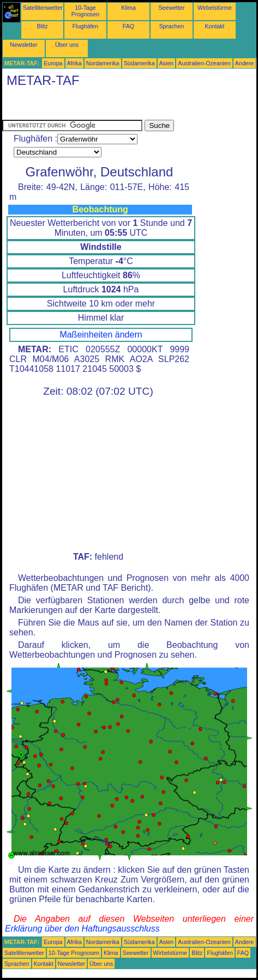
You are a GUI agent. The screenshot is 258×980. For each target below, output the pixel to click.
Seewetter (172, 8)
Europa (53, 63)
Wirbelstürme (215, 8)
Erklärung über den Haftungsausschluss (82, 929)
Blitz (42, 26)
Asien (167, 63)
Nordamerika (103, 63)
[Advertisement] (89, 106)
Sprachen (172, 26)
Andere (244, 63)
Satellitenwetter (43, 8)
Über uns (67, 45)
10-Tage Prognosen (86, 11)
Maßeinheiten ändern (101, 335)
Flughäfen (85, 26)
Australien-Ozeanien (204, 63)
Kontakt (214, 26)
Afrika (74, 63)
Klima (128, 8)
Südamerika (139, 63)
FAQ (128, 26)
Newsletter (23, 45)
